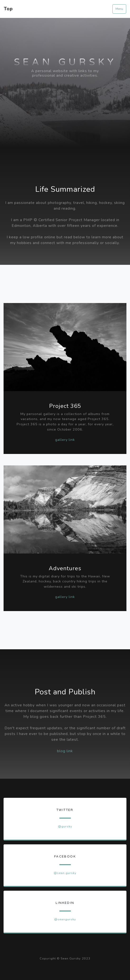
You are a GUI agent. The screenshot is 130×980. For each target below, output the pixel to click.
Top (8, 9)
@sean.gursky (65, 873)
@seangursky (65, 919)
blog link (65, 751)
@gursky (65, 826)
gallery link (65, 440)
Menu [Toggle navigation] (119, 9)
